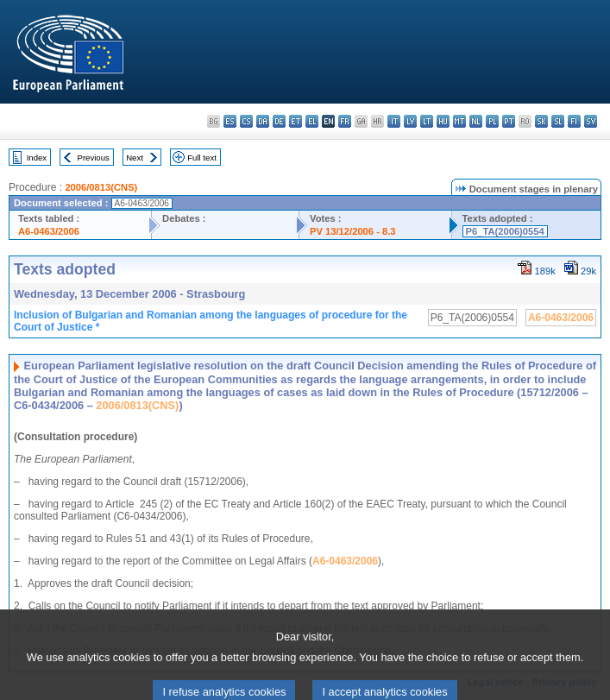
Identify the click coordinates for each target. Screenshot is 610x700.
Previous (94, 158)
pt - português (509, 121)
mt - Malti (459, 121)
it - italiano (394, 121)
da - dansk (263, 121)
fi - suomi (574, 121)
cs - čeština (246, 121)
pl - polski (492, 121)
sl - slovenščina (558, 121)
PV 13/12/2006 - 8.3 (353, 231)
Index (37, 158)
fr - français (345, 121)
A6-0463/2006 (49, 231)
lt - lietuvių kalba (427, 121)
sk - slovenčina (541, 121)
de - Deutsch (279, 121)
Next (135, 158)
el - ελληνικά (312, 121)
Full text (202, 158)
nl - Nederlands (476, 121)
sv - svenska (591, 121)
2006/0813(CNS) (101, 187)
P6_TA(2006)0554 (505, 231)
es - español (230, 121)
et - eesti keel (296, 121)
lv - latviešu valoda (410, 121)
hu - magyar (443, 121)
